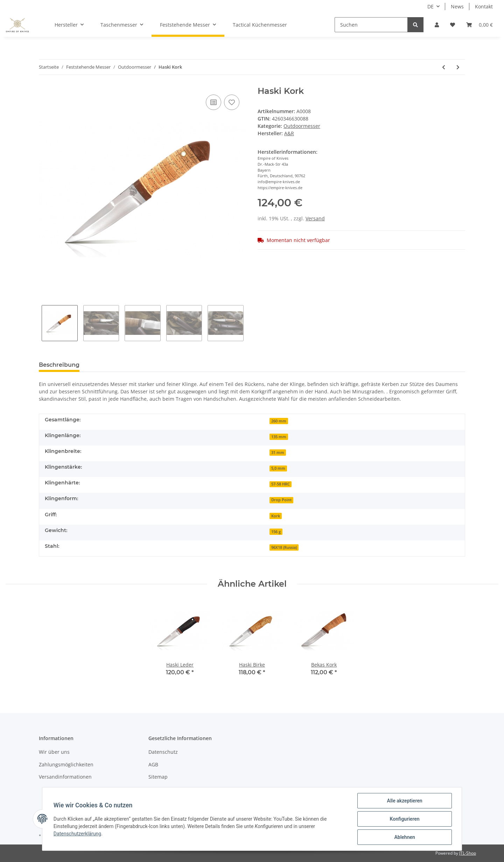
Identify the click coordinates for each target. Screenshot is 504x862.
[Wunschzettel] (453, 25)
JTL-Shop (468, 853)
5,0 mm (278, 468)
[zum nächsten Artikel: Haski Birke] (458, 67)
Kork (276, 516)
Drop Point (281, 500)
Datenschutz (163, 752)
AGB (153, 764)
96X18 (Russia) (284, 547)
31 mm (278, 453)
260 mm (279, 421)
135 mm (279, 437)
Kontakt (484, 6)
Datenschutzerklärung (77, 834)
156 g (276, 532)
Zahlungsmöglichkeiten (66, 764)
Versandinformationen (65, 777)
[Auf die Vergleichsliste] (213, 102)
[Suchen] (371, 25)
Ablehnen (404, 837)
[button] (437, 25)
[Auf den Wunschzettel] (232, 102)
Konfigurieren (404, 819)
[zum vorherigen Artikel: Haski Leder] (444, 67)
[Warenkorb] (479, 25)
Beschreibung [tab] (59, 365)
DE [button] (430, 6)
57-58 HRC (281, 484)
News (457, 6)
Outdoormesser (302, 126)
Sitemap (158, 777)
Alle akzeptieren (404, 801)
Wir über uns (54, 752)
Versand (315, 218)
